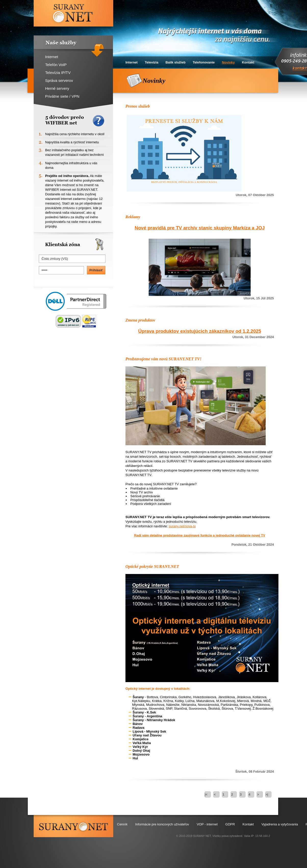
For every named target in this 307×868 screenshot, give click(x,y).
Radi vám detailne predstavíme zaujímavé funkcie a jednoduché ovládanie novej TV (200, 535)
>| (267, 794)
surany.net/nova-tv (182, 526)
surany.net (73, 826)
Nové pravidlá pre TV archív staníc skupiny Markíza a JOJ (200, 228)
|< (206, 794)
